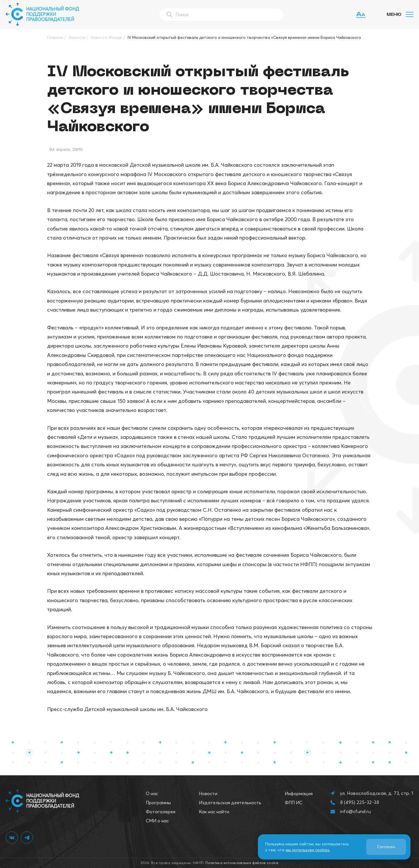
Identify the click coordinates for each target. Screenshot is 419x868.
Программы (158, 803)
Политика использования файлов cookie (242, 863)
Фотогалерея (161, 812)
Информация (299, 793)
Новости (208, 793)
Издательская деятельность (230, 803)
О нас (152, 793)
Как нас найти (214, 812)
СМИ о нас (157, 821)
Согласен (386, 847)
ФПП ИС (294, 803)
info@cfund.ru (355, 811)
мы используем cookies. (308, 850)
